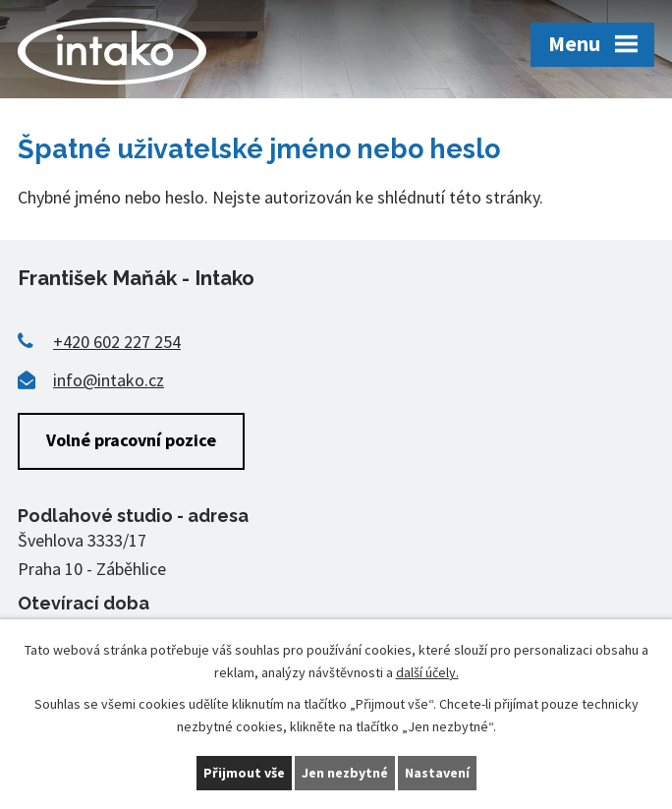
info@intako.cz (109, 380)
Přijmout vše (244, 773)
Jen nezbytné (345, 773)
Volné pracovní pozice (131, 440)
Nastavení (437, 773)
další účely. (427, 672)
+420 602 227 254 (117, 342)
